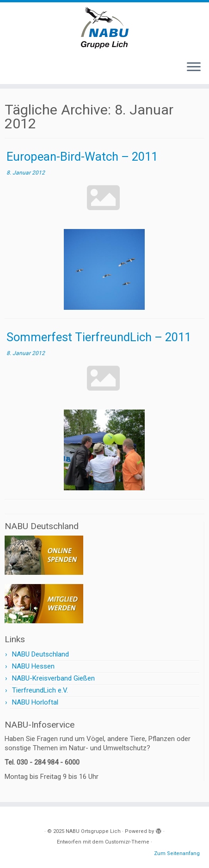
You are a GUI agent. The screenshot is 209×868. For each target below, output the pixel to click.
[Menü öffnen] (194, 67)
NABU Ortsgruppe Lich (93, 831)
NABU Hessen (33, 666)
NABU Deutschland (40, 654)
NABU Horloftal (35, 702)
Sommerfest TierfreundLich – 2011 (99, 337)
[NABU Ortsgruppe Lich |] (104, 28)
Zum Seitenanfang (177, 853)
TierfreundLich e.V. (40, 690)
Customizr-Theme (127, 842)
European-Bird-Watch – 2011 (82, 157)
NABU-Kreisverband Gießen (53, 678)
